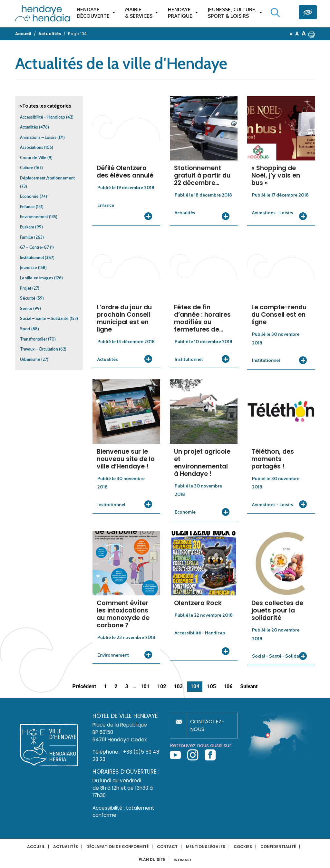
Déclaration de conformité (117, 847)
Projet (26, 288)
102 (162, 686)
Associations (32, 147)
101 (145, 686)
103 (178, 686)
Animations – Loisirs (38, 137)
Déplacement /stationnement (47, 178)
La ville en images (37, 278)
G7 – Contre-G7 (34, 247)
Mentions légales (206, 847)
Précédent (84, 686)
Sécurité (28, 298)
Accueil (36, 847)
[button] (312, 34)
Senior (26, 309)
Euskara (27, 227)
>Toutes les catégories (45, 106)
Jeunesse (29, 268)
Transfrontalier (34, 339)
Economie (29, 196)
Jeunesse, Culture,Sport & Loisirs (232, 13)
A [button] (291, 34)
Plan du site (152, 859)
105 (211, 686)
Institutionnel (32, 258)
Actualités (29, 127)
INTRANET (183, 860)
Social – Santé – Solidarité (44, 318)
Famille (27, 237)
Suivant (249, 686)
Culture (27, 168)
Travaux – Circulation (39, 349)
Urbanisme (30, 359)
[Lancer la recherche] (275, 13)
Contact (167, 847)
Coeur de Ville (33, 158)
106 (228, 686)
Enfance (27, 207)
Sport (25, 329)
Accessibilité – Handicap (43, 117)
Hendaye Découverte (93, 13)
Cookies (243, 847)
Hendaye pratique (180, 13)
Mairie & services (139, 13)
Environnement (34, 217)
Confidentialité (278, 847)
